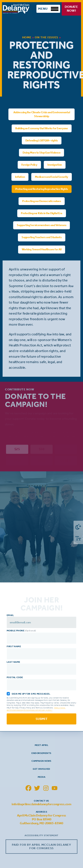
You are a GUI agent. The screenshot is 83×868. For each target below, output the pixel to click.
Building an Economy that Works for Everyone (42, 128)
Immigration (55, 164)
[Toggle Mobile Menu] (48, 9)
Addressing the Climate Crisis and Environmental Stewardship (41, 114)
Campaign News (41, 761)
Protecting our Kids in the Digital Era (41, 213)
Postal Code (42, 683)
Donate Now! (71, 9)
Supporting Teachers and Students (42, 237)
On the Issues (46, 37)
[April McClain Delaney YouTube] (55, 788)
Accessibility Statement (41, 835)
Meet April (41, 745)
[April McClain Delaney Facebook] (28, 788)
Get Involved (41, 769)
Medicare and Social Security (52, 177)
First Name (42, 652)
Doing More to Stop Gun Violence (41, 152)
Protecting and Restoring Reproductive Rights (41, 189)
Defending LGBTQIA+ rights (41, 140)
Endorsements (41, 753)
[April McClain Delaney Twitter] (37, 788)
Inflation (20, 177)
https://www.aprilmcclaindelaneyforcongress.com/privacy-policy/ (37, 709)
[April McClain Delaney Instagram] (46, 788)
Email (42, 621)
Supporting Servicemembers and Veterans (41, 225)
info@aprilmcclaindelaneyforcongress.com (41, 804)
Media (41, 777)
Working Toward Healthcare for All (41, 249)
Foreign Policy (29, 164)
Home (27, 37)
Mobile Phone (42, 637)
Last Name (42, 668)
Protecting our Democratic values (42, 201)
